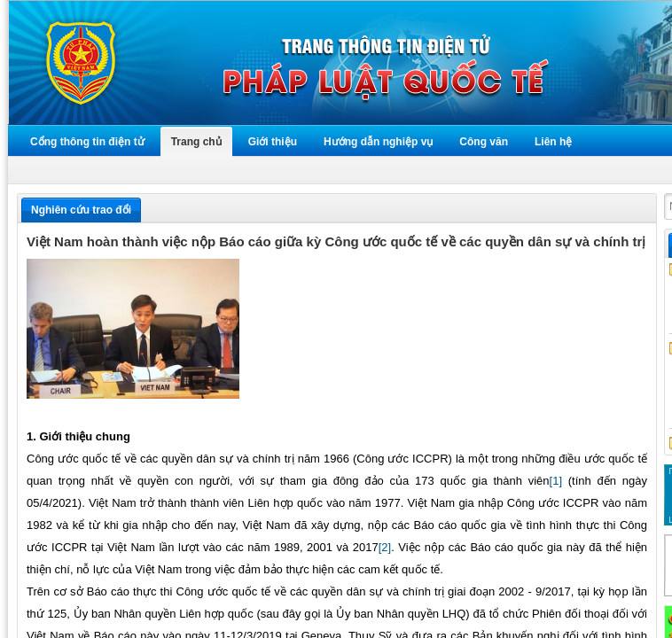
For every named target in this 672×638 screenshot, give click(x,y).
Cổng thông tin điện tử (87, 142)
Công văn (484, 142)
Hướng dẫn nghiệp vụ (378, 142)
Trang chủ (196, 142)
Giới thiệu (273, 142)
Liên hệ (553, 142)
